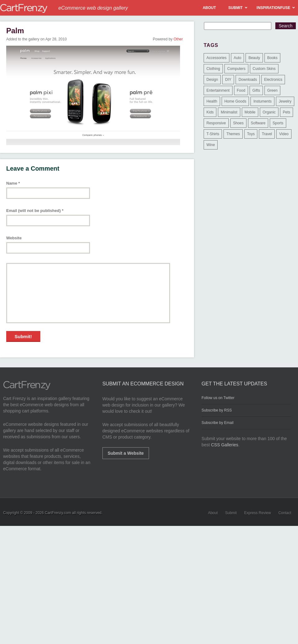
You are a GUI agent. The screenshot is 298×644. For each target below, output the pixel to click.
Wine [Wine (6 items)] (211, 145)
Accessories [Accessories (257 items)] (217, 58)
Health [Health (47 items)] (212, 101)
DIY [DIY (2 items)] (228, 80)
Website (14, 238)
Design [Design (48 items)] (212, 80)
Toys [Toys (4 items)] (251, 134)
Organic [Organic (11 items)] (269, 112)
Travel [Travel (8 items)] (267, 134)
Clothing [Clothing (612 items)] (213, 69)
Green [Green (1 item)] (272, 90)
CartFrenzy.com (58, 513)
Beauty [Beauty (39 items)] (254, 58)
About (213, 513)
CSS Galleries (225, 445)
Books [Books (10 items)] (272, 58)
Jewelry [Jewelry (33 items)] (285, 101)
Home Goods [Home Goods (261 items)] (235, 101)
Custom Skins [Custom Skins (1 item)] (264, 69)
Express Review (258, 513)
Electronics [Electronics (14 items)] (273, 80)
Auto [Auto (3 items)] (238, 58)
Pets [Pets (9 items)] (287, 112)
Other (178, 39)
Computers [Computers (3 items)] (236, 69)
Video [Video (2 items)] (284, 134)
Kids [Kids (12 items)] (210, 112)
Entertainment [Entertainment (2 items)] (218, 90)
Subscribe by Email (217, 423)
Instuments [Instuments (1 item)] (262, 101)
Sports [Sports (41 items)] (278, 123)
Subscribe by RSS (217, 410)
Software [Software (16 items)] (258, 123)
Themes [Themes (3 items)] (233, 134)
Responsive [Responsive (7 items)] (216, 123)
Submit (231, 513)
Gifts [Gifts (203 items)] (256, 90)
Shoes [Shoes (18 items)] (238, 123)
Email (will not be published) (35, 211)
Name (13, 183)
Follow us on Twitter (218, 398)
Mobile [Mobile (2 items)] (250, 112)
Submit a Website (126, 453)
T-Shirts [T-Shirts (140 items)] (213, 134)
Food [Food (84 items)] (241, 90)
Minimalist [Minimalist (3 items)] (229, 112)
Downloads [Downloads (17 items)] (248, 80)
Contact (285, 513)
